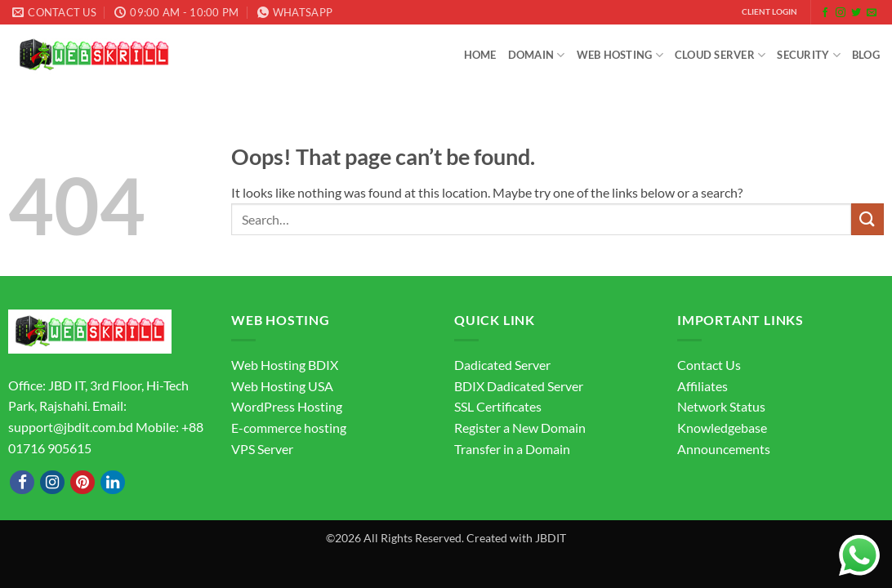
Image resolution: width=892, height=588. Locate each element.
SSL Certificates (498, 406)
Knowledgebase (722, 428)
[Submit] (867, 219)
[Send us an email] (872, 13)
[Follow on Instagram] (841, 13)
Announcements (724, 449)
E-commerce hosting (289, 428)
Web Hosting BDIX (285, 365)
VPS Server (262, 449)
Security (809, 55)
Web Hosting (620, 55)
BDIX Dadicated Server (519, 386)
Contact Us (709, 365)
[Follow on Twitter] (856, 13)
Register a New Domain (520, 428)
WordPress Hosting (287, 406)
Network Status (721, 406)
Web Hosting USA (282, 386)
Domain (537, 55)
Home (480, 55)
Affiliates (702, 386)
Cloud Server (720, 55)
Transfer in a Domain (512, 449)
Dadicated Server (502, 365)
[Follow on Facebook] (825, 13)
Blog (866, 55)
